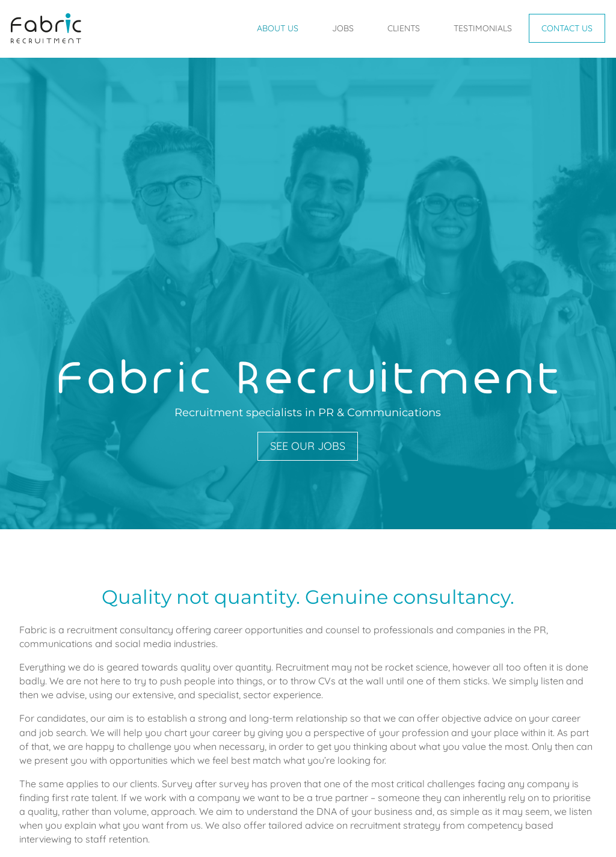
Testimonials (483, 28)
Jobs (343, 28)
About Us (278, 28)
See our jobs (308, 446)
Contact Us (567, 28)
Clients (404, 28)
